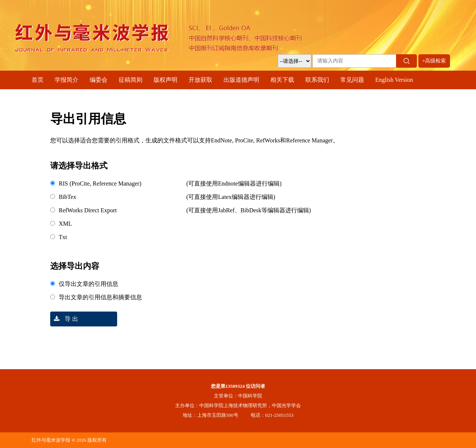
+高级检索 (434, 61)
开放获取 (200, 80)
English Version (394, 80)
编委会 (99, 80)
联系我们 (317, 80)
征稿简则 (131, 80)
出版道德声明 (241, 80)
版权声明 (165, 80)
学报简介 (67, 80)
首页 (38, 80)
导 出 (64, 319)
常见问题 (352, 80)
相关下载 (282, 80)
